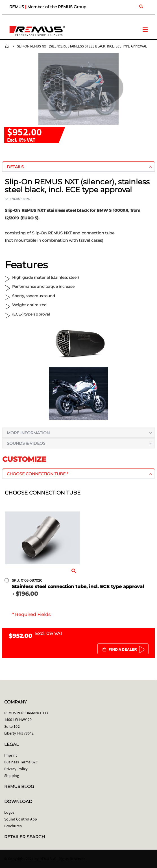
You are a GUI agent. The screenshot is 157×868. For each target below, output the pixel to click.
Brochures (13, 826)
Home (7, 46)
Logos (9, 812)
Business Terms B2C (21, 762)
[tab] (78, 167)
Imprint (11, 755)
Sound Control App (21, 819)
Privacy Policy (16, 769)
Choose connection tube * (37, 474)
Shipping (12, 776)
